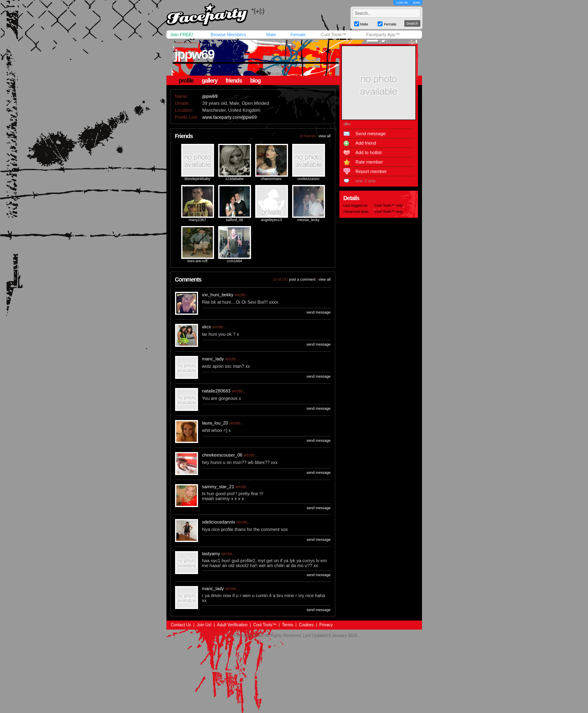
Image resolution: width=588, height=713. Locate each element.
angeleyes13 (271, 220)
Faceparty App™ (383, 35)
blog (256, 81)
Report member (371, 171)
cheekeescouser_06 (222, 455)
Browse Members (228, 35)
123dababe (234, 179)
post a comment (302, 279)
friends (234, 81)
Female (298, 35)
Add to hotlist (369, 152)
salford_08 (234, 220)
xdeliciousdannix (219, 522)
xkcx (207, 327)
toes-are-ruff (197, 261)
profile (186, 81)
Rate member (369, 162)
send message (319, 312)
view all (325, 136)
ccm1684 (234, 261)
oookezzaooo (309, 179)
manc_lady (213, 359)
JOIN (416, 3)
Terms (287, 625)
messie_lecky (308, 220)
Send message (370, 134)
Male (271, 35)
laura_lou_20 (215, 423)
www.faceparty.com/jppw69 (229, 117)
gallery (210, 81)
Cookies (306, 625)
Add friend (366, 143)
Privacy (326, 625)
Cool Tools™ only (389, 205)
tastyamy (211, 554)
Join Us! (204, 625)
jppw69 (194, 54)
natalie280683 (216, 391)
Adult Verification (232, 625)
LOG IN (402, 3)
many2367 (197, 220)
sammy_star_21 (218, 487)
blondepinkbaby (197, 179)
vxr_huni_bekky (218, 295)
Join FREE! (182, 35)
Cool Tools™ (334, 35)
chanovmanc (271, 179)
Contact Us (181, 625)
